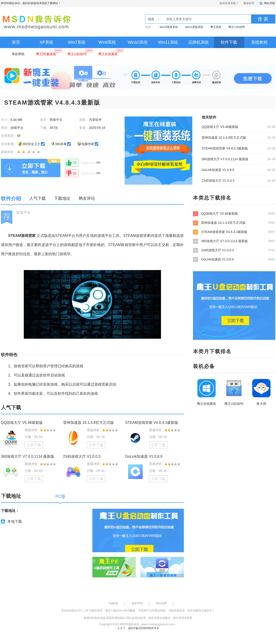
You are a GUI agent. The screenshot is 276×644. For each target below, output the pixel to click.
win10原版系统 (169, 27)
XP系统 (46, 42)
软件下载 (229, 42)
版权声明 (137, 603)
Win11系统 (168, 42)
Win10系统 (138, 42)
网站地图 (161, 603)
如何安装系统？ (229, 3)
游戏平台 (24, 212)
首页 (16, 42)
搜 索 (263, 19)
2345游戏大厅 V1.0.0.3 (218, 181)
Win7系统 (77, 42)
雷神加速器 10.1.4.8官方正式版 (224, 138)
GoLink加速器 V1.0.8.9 (218, 170)
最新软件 (249, 3)
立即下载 (34, 445)
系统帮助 (18, 54)
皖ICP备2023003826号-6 (143, 628)
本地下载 (15, 521)
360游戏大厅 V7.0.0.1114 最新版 (225, 159)
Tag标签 (113, 603)
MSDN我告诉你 (10, 3)
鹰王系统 (216, 27)
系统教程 (259, 42)
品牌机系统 (198, 42)
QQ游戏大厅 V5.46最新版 (220, 127)
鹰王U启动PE (237, 27)
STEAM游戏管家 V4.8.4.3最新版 (225, 148)
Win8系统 (107, 42)
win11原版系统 (194, 27)
